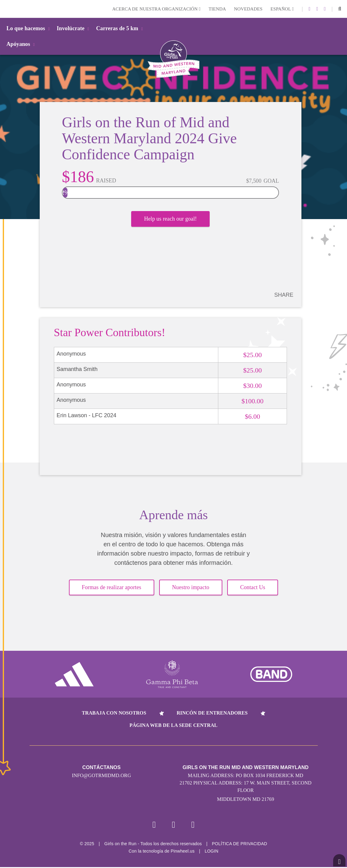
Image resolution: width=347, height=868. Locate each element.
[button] (340, 9)
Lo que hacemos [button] (29, 28)
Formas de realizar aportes (112, 588)
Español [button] (282, 9)
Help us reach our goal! (170, 220)
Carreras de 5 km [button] (121, 28)
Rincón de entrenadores (212, 713)
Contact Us (253, 588)
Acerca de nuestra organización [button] (156, 9)
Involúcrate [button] (74, 28)
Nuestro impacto (191, 588)
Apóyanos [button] (22, 44)
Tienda (217, 9)
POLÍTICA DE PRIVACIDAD (239, 845)
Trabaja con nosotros (114, 713)
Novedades (248, 9)
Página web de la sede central (174, 725)
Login (6, 9)
